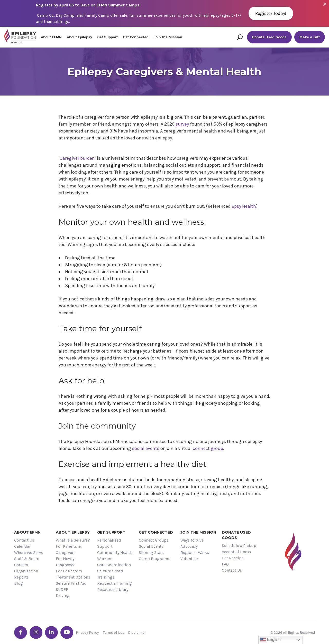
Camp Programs (154, 559)
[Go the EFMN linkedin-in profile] (51, 632)
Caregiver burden (77, 158)
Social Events (151, 546)
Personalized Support (109, 543)
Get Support (107, 37)
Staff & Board (27, 559)
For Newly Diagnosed (66, 562)
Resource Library (113, 589)
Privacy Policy (87, 633)
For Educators (69, 571)
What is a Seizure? (73, 540)
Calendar (22, 546)
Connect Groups (154, 540)
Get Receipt (232, 558)
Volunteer (189, 559)
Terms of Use (113, 633)
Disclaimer (137, 633)
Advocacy (189, 546)
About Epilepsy (79, 37)
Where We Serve (29, 552)
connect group (208, 448)
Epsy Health (244, 206)
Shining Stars (151, 552)
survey (182, 124)
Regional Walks (195, 552)
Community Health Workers (115, 556)
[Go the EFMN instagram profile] (36, 632)
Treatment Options (73, 577)
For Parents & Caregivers (69, 549)
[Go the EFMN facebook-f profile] (21, 632)
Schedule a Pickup (239, 546)
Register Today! (271, 13)
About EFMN (51, 37)
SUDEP (62, 589)
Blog (19, 583)
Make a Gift (310, 37)
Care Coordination (114, 565)
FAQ (225, 564)
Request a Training (115, 583)
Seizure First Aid (71, 583)
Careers (21, 565)
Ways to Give (192, 540)
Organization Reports (26, 574)
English (270, 640)
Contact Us (24, 540)
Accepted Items (236, 552)
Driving (63, 596)
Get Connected (136, 37)
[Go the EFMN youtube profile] (67, 632)
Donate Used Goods (269, 37)
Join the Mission (168, 37)
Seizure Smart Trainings (110, 574)
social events (146, 448)
